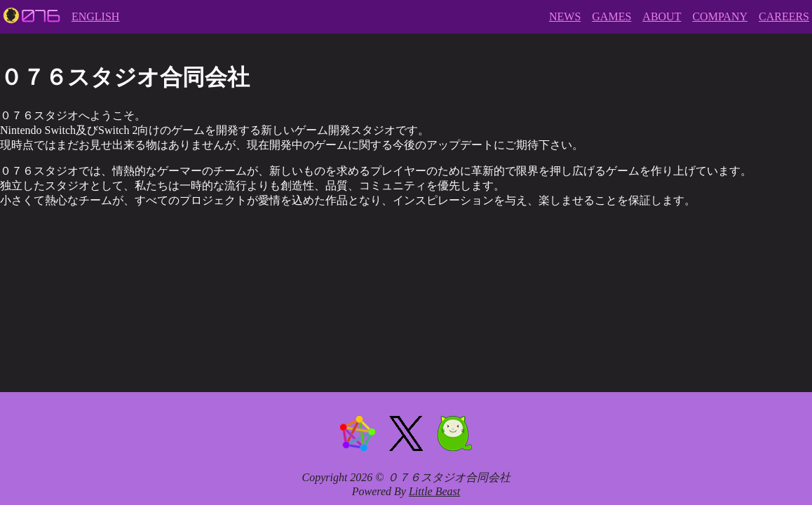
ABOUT (662, 16)
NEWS (565, 16)
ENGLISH (95, 16)
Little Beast (434, 491)
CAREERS (784, 16)
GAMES (611, 16)
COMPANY (720, 16)
